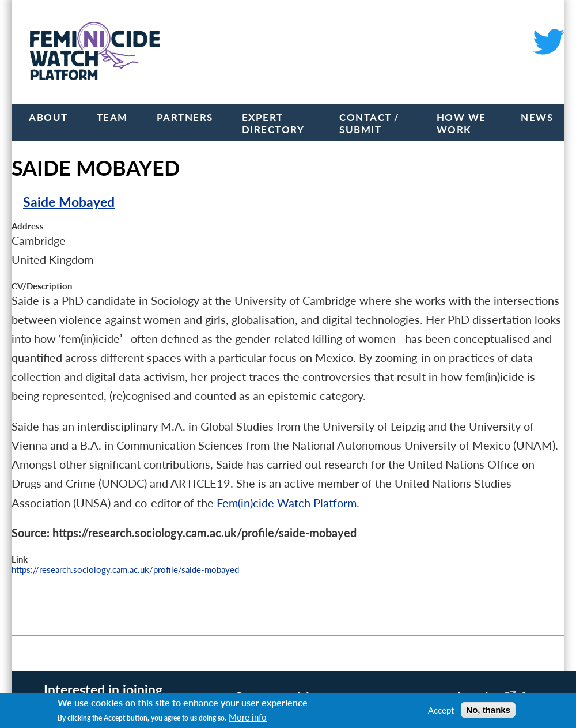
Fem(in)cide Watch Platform (287, 503)
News (537, 117)
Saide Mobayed (69, 202)
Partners (185, 117)
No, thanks (488, 710)
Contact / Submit (370, 123)
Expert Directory (273, 123)
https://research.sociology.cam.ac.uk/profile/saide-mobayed (125, 569)
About (48, 117)
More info (248, 717)
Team (112, 117)
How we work (461, 123)
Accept (441, 710)
